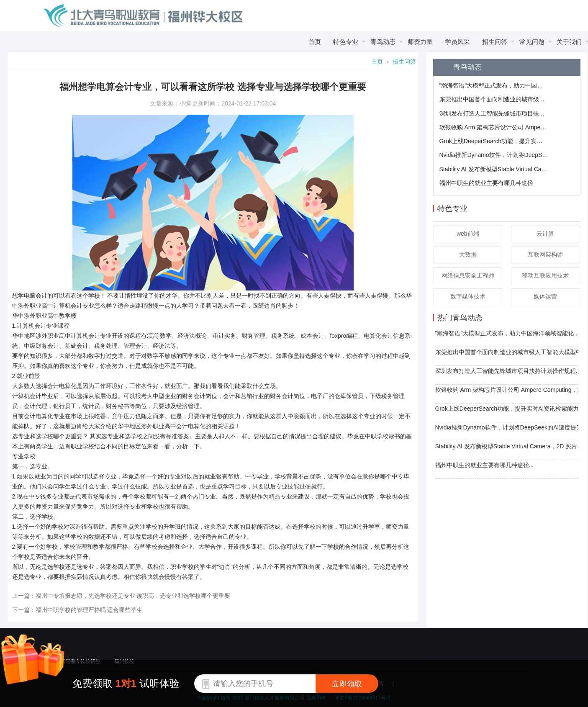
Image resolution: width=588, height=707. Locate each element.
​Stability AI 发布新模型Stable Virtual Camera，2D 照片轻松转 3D (494, 169)
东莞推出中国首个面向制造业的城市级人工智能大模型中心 (494, 99)
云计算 (545, 234)
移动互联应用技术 (545, 275)
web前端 (468, 234)
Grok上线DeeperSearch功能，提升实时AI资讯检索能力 (494, 141)
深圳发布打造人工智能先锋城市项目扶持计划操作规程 (494, 113)
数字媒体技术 (468, 296)
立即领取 (347, 684)
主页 (377, 62)
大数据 (468, 255)
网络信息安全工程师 (468, 275)
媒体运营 (545, 296)
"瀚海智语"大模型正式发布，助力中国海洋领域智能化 (494, 85)
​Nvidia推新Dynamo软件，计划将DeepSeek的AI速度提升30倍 (494, 155)
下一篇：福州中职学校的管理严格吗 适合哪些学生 (77, 610)
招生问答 (404, 62)
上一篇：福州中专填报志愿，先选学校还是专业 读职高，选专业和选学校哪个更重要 (121, 596)
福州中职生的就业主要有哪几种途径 (486, 183)
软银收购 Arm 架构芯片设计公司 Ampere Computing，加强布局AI (494, 127)
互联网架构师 (545, 255)
